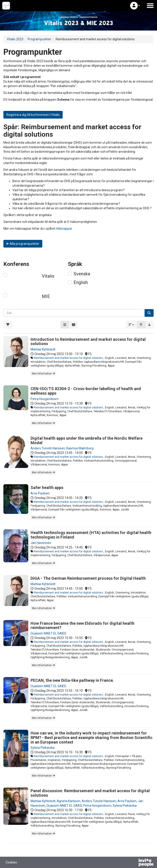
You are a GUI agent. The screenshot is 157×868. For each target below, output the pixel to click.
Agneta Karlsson (69, 801)
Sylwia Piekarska (43, 748)
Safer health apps (47, 488)
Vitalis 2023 (15, 39)
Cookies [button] (11, 862)
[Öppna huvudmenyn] (150, 6)
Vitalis (48, 276)
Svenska (82, 274)
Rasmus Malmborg (80, 448)
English (81, 282)
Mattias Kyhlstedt (43, 349)
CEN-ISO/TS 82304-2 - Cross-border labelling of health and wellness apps (86, 391)
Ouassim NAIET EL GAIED (48, 633)
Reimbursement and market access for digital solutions (69, 358)
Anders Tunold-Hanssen (48, 448)
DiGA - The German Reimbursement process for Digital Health (88, 578)
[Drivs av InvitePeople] (134, 863)
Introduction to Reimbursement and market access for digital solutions (88, 342)
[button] (135, 6)
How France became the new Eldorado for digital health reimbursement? (82, 626)
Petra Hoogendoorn (45, 399)
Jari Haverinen (41, 543)
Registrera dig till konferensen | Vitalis (33, 115)
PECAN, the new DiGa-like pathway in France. (72, 680)
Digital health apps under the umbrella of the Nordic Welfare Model (87, 440)
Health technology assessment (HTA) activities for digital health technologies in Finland (91, 535)
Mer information (43, 374)
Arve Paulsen (40, 493)
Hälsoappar (64, 229)
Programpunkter (39, 39)
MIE (46, 296)
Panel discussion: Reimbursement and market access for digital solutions (90, 793)
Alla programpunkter (23, 244)
